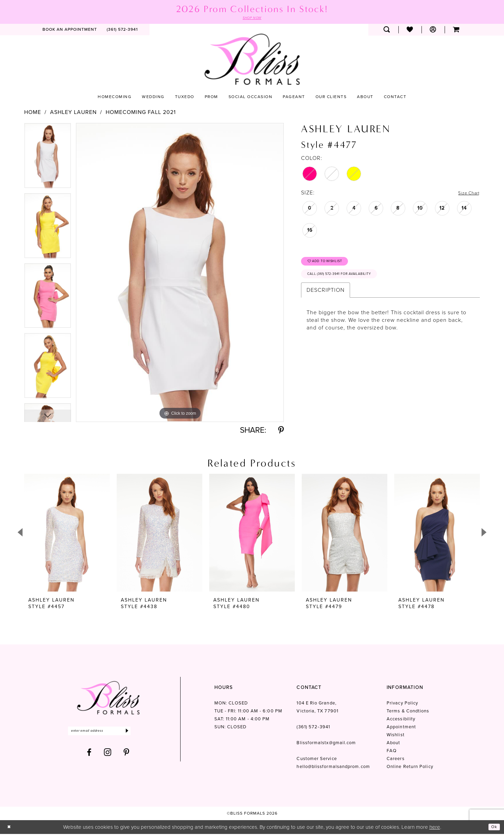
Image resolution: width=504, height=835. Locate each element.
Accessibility (401, 720)
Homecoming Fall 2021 (141, 113)
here (435, 828)
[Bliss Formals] (252, 60)
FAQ (392, 752)
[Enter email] (108, 733)
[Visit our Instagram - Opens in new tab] (108, 755)
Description (326, 298)
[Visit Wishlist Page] (410, 31)
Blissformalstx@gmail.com (326, 744)
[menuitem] (70, 31)
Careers (396, 760)
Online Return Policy (410, 767)
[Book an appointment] (70, 31)
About (393, 744)
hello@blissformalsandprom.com (333, 767)
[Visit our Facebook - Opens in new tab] (89, 755)
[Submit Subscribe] (144, 733)
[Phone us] (122, 31)
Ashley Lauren (73, 113)
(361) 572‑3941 (313, 728)
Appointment (401, 728)
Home (33, 113)
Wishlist (396, 736)
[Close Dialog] (10, 828)
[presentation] (67, 534)
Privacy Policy (402, 704)
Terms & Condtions (408, 712)
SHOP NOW (252, 19)
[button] (433, 31)
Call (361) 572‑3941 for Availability (351, 281)
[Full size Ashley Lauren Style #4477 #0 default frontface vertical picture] (180, 273)
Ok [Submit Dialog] (493, 828)
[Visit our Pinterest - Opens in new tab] (127, 755)
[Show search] (387, 31)
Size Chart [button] (466, 194)
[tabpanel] (48, 159)
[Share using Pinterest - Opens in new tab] (281, 431)
